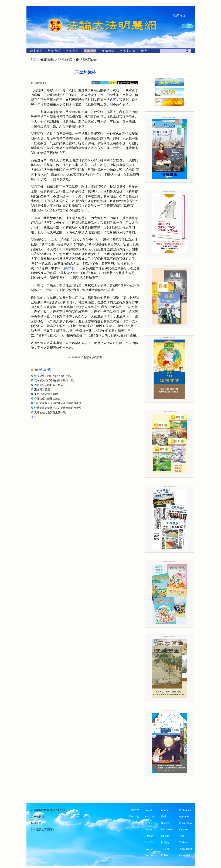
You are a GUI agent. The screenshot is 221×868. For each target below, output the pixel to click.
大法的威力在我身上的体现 (50, 412)
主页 (33, 60)
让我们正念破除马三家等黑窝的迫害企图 (58, 408)
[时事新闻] (35, 52)
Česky (148, 823)
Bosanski (150, 817)
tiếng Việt (185, 855)
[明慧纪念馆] (128, 52)
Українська (186, 849)
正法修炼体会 (86, 60)
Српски (183, 829)
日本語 (165, 842)
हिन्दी (164, 817)
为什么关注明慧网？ (43, 830)
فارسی (149, 849)
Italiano (165, 836)
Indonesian (167, 829)
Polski (164, 855)
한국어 (165, 849)
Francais (150, 855)
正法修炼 (65, 60)
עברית (164, 810)
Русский (184, 817)
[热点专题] (54, 52)
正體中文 (134, 810)
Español (149, 842)
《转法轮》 (69, 268)
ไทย (182, 836)
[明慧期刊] (72, 52)
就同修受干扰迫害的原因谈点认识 (54, 380)
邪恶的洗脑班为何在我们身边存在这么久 (58, 403)
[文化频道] (108, 52)
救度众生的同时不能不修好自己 (53, 376)
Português (185, 810)
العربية (148, 810)
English (149, 836)
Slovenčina (186, 823)
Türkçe (183, 842)
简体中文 (134, 817)
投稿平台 (36, 823)
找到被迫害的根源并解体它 (50, 385)
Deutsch (149, 829)
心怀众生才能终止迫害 (47, 399)
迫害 (113, 100)
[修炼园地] (90, 52)
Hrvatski (166, 823)
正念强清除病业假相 (46, 394)
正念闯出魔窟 (42, 390)
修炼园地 (47, 60)
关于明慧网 (37, 817)
